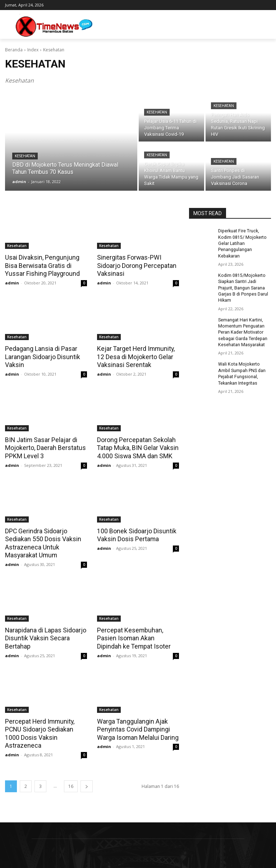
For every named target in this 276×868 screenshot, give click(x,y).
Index (33, 50)
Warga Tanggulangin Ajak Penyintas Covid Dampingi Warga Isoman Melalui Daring (137, 726)
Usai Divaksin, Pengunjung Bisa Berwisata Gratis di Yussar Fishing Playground (41, 265)
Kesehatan (25, 156)
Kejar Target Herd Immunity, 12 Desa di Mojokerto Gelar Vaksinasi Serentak (135, 356)
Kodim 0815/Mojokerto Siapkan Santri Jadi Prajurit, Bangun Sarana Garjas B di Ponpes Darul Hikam (243, 286)
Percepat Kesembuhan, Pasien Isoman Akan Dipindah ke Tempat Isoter (137, 635)
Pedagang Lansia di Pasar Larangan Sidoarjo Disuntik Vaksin (41, 356)
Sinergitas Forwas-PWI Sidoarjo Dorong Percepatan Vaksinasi (135, 265)
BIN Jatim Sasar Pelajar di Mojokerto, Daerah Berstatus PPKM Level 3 (44, 446)
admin (12, 282)
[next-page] (87, 774)
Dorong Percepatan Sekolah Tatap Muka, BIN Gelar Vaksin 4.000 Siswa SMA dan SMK (136, 446)
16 (71, 774)
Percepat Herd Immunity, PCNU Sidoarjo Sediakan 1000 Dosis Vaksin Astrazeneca (46, 726)
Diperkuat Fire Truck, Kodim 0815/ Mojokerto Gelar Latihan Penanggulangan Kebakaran (241, 243)
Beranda (14, 50)
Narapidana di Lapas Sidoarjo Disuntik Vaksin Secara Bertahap (45, 635)
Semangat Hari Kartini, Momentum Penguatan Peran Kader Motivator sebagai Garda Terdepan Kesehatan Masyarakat (242, 330)
